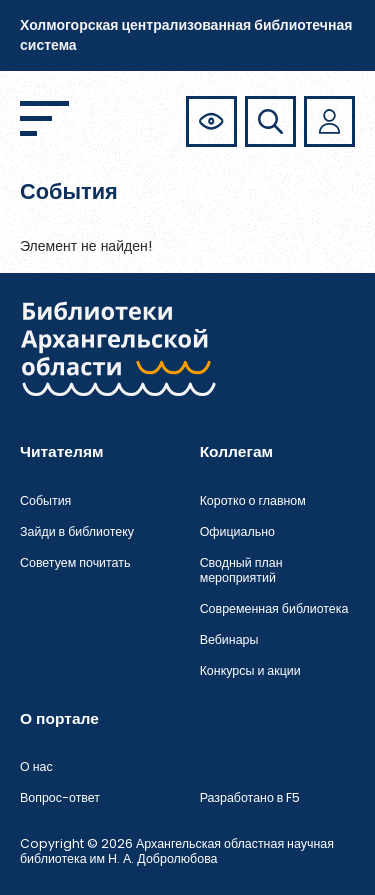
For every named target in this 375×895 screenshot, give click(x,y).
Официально (237, 531)
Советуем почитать (75, 562)
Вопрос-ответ (60, 797)
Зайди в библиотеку (77, 531)
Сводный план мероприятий (241, 570)
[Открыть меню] (44, 118)
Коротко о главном (253, 500)
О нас (36, 766)
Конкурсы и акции (250, 670)
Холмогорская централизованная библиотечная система (186, 35)
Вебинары (229, 639)
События (45, 500)
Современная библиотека (274, 608)
